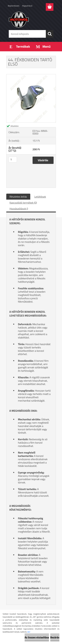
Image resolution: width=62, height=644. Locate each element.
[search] (50, 34)
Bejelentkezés (14, 6)
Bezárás (55, 637)
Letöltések (40, 197)
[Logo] (31, 19)
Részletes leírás (18, 197)
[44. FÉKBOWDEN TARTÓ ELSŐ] (31, 76)
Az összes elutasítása (37, 637)
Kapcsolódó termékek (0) (23, 203)
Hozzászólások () (19, 209)
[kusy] (13, 160)
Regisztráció (27, 6)
